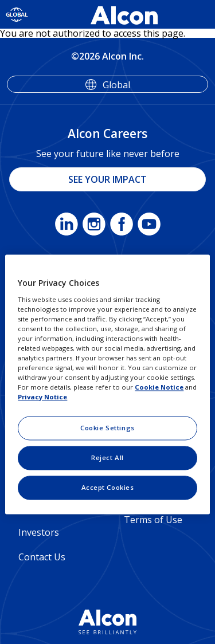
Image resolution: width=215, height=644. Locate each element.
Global (116, 85)
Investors (39, 532)
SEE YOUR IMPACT (107, 179)
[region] (107, 384)
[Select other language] (17, 14)
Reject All (107, 458)
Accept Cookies (108, 488)
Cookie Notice (159, 388)
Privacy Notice (42, 397)
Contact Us (42, 557)
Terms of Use (153, 520)
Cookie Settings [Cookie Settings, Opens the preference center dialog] (107, 428)
